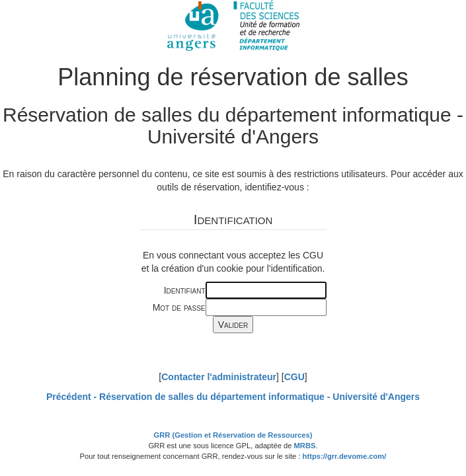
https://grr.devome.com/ (345, 456)
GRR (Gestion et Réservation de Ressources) (233, 435)
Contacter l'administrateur (219, 377)
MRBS (305, 446)
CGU (294, 377)
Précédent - (233, 397)
